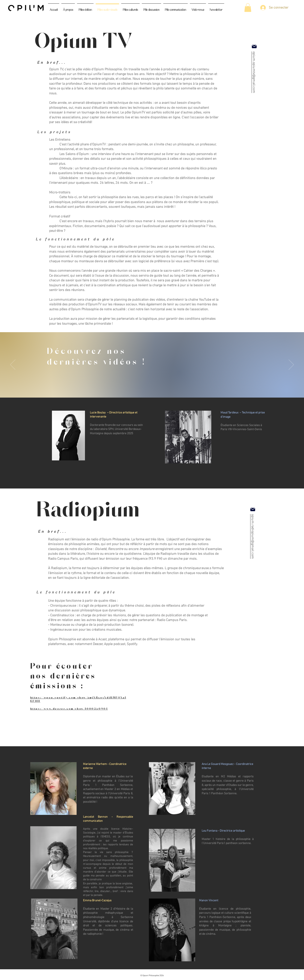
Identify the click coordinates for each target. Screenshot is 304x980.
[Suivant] (291, 365)
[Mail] (254, 47)
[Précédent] (13, 365)
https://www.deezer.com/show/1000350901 (69, 709)
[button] (248, 8)
